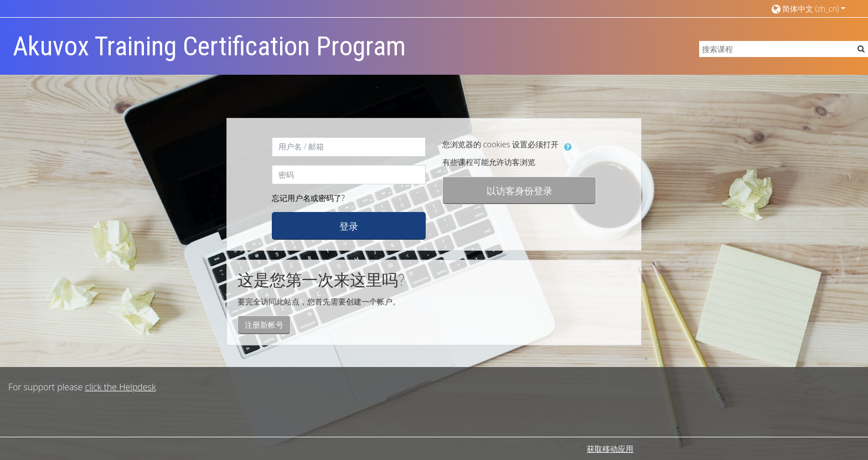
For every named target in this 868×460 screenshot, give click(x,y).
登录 (349, 226)
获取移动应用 (610, 449)
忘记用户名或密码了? (308, 198)
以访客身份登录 (520, 190)
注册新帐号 (264, 325)
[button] (808, 9)
